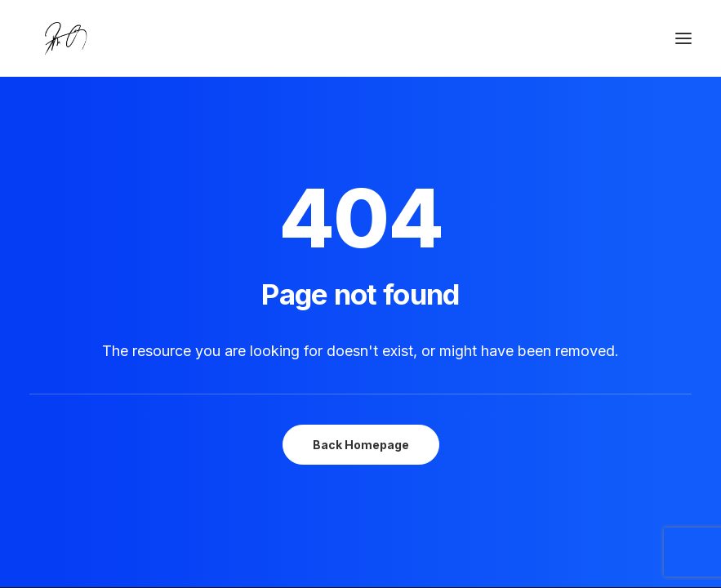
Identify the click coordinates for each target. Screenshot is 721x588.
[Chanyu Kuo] (360, 38)
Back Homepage (361, 445)
